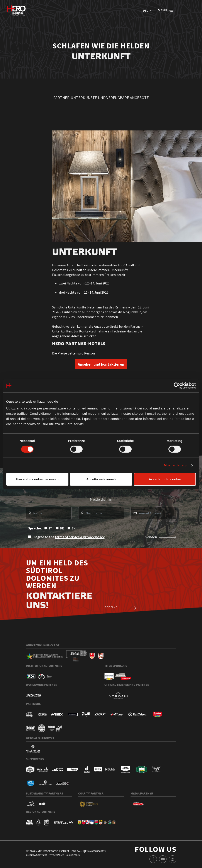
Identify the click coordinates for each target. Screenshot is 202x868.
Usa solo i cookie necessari (37, 479)
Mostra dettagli (176, 465)
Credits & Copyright (36, 855)
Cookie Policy (73, 855)
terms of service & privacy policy (80, 537)
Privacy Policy (56, 855)
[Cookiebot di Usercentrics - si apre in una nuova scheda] (177, 385)
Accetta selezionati (101, 479)
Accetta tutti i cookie (165, 479)
